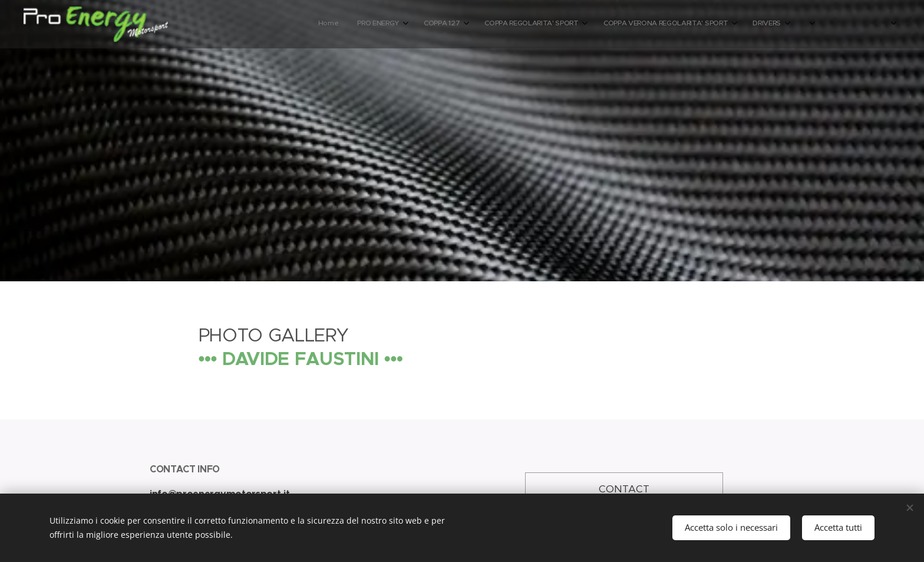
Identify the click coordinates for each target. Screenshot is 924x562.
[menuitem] (680, 24)
